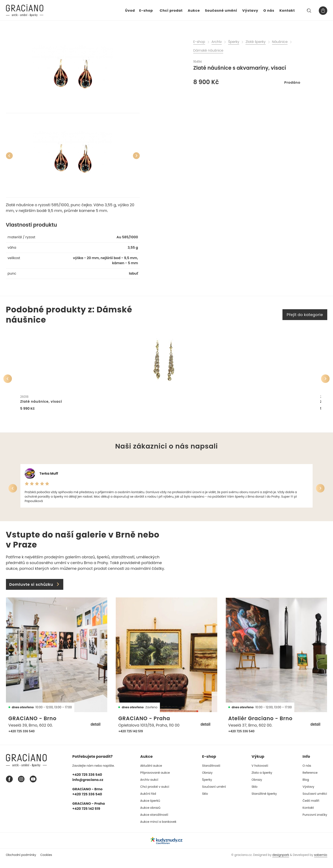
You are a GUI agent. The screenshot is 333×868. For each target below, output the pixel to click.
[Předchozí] (9, 156)
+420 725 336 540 (22, 738)
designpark (281, 861)
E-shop (146, 11)
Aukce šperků (150, 807)
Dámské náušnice (208, 50)
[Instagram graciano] (21, 786)
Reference (310, 779)
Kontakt (287, 11)
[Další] (136, 156)
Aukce (194, 11)
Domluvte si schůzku (35, 591)
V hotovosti (260, 772)
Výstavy (250, 11)
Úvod (130, 11)
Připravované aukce (155, 779)
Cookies (46, 861)
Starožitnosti (211, 772)
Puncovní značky (315, 821)
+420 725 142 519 (131, 738)
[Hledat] (309, 11)
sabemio (321, 861)
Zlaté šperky (255, 42)
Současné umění (221, 11)
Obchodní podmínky (21, 861)
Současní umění (214, 793)
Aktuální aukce (151, 772)
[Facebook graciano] (9, 786)
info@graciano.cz (88, 786)
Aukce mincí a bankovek (158, 828)
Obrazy (207, 779)
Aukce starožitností (154, 821)
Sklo (205, 800)
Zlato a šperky (262, 779)
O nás (269, 11)
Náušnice (280, 42)
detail (95, 731)
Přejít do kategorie (305, 315)
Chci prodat (171, 11)
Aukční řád (148, 800)
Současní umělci (315, 800)
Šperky (234, 42)
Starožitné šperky (264, 800)
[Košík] (323, 11)
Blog (306, 786)
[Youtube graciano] (33, 786)
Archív (217, 42)
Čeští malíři (311, 807)
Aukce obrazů (150, 814)
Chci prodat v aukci (155, 793)
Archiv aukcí (149, 786)
